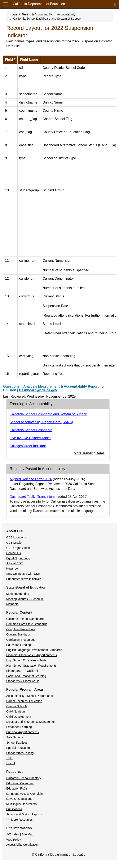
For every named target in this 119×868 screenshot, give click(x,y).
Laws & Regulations (19, 799)
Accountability (66, 14)
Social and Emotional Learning (26, 676)
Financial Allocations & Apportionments (32, 655)
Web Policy (14, 840)
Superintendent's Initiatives (24, 579)
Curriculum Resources (21, 640)
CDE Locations (16, 537)
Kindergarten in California (23, 671)
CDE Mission (15, 543)
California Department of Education (39, 4)
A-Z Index (13, 834)
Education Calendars (20, 783)
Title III (11, 763)
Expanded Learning (19, 727)
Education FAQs (17, 788)
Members (12, 604)
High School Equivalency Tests (26, 660)
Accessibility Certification (22, 845)
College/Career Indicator (28, 446)
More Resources (22, 820)
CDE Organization (18, 548)
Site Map (28, 834)
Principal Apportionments (23, 732)
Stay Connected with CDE (23, 574)
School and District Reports (24, 814)
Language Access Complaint (25, 794)
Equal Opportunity (18, 558)
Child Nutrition (16, 711)
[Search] (115, 4)
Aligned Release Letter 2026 (31, 479)
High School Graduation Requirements (31, 666)
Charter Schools (17, 706)
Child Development (19, 717)
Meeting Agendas (18, 594)
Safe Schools (15, 737)
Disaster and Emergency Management (31, 722)
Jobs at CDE (15, 563)
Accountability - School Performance (30, 696)
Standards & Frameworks (23, 681)
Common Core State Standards (27, 624)
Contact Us (14, 553)
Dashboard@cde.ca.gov (38, 390)
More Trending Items (89, 453)
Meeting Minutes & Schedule (25, 599)
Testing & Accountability (37, 14)
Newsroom (13, 569)
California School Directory (24, 778)
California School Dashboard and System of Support (47, 19)
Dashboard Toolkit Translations (33, 497)
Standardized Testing (20, 753)
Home (13, 14)
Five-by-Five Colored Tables (30, 438)
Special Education (18, 748)
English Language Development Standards (34, 650)
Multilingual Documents (21, 804)
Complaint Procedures (21, 629)
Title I (10, 758)
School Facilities (17, 743)
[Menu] (6, 4)
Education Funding (19, 645)
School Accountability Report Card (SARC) (41, 422)
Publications (14, 809)
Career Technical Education (24, 701)
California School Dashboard (31, 430)
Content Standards (19, 634)
